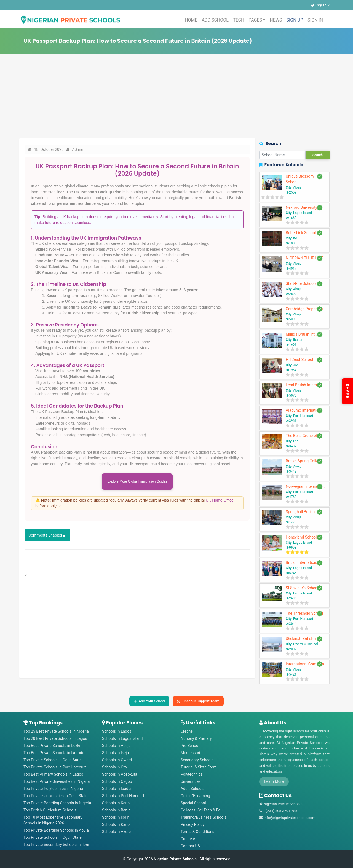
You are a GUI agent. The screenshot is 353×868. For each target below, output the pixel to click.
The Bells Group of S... (305, 436)
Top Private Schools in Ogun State (53, 760)
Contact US (190, 846)
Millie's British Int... (302, 334)
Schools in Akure (116, 832)
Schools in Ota (114, 767)
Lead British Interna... (304, 385)
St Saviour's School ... (304, 588)
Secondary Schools (197, 760)
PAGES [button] (255, 20)
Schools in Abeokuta (120, 774)
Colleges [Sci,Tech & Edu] (202, 810)
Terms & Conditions (197, 832)
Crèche (187, 731)
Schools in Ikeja (115, 753)
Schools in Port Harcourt (123, 796)
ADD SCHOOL (215, 20)
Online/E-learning (195, 796)
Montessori (190, 753)
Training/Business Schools (204, 817)
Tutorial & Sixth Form (199, 767)
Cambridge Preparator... (306, 309)
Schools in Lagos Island (122, 738)
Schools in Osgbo (117, 781)
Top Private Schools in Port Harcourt (55, 767)
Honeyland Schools (302, 537)
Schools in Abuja (116, 746)
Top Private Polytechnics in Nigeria (53, 789)
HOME (191, 20)
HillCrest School (299, 360)
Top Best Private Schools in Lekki (52, 746)
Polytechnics (192, 774)
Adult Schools (192, 789)
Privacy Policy (192, 824)
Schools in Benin (116, 810)
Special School (193, 803)
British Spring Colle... (303, 461)
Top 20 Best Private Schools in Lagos (55, 738)
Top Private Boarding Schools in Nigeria (57, 803)
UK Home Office (220, 502)
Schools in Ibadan (117, 789)
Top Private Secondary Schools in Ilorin (57, 845)
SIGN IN (315, 20)
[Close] (237, 505)
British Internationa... (303, 562)
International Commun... (306, 664)
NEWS (276, 20)
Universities (191, 781)
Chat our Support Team (198, 701)
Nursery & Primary (196, 738)
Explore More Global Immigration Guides (137, 482)
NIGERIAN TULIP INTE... (306, 258)
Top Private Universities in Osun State (55, 796)
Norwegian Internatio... (305, 486)
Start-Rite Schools (301, 283)
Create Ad (189, 839)
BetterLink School (301, 233)
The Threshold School (304, 613)
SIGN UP (295, 20)
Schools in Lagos (117, 731)
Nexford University (301, 207)
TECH (239, 20)
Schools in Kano (116, 803)
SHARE (347, 391)
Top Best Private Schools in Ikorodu (54, 753)
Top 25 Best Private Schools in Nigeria (56, 731)
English (320, 5)
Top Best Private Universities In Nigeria (57, 781)
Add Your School (149, 701)
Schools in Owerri (117, 760)
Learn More (274, 781)
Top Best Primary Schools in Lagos (53, 774)
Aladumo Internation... (305, 410)
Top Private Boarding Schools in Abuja (56, 830)
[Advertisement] (176, 97)
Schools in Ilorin (116, 817)
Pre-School (190, 746)
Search (318, 155)
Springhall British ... (302, 512)
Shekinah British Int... (304, 639)
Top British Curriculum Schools (50, 810)
